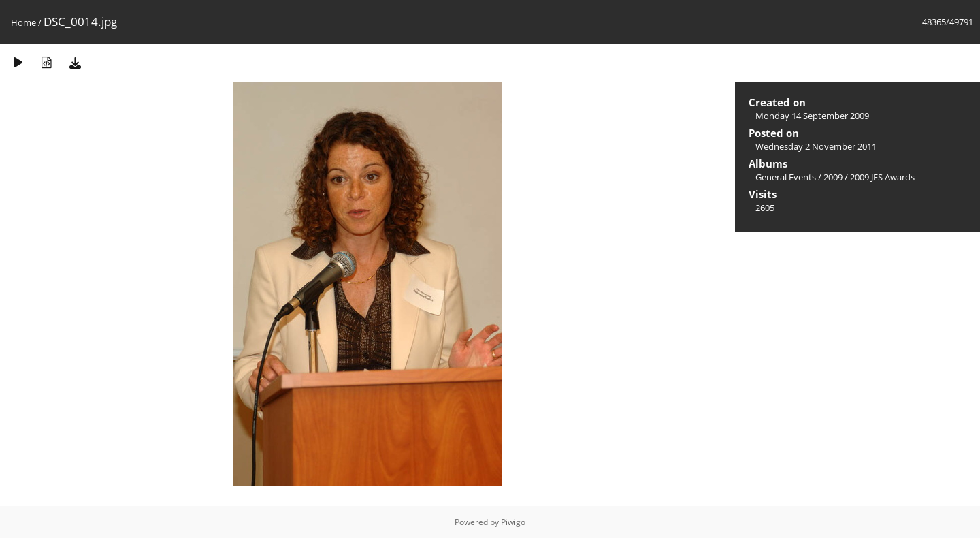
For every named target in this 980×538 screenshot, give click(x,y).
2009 (833, 177)
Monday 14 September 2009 (812, 116)
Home (23, 22)
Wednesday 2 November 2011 (816, 146)
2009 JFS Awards (882, 177)
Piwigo (513, 522)
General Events (786, 177)
